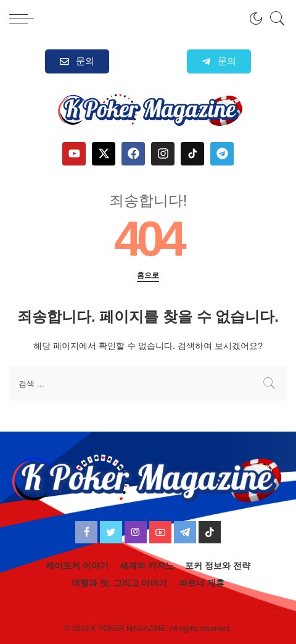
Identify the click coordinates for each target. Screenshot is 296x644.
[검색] (274, 19)
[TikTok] (210, 532)
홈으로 (148, 275)
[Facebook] (86, 532)
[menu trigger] (25, 19)
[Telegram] (185, 532)
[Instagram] (136, 532)
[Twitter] (111, 532)
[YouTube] (160, 532)
